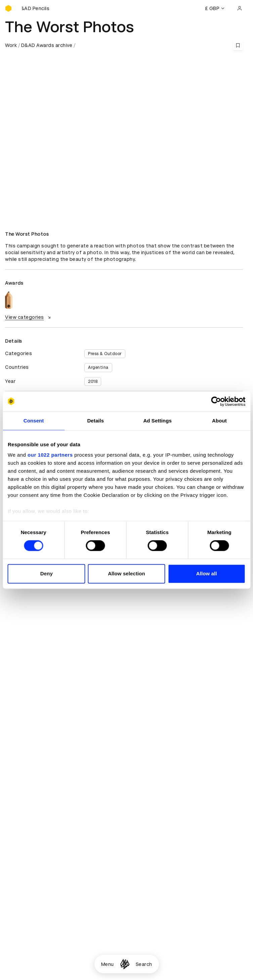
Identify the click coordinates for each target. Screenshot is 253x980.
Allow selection (126, 573)
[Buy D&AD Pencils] (39, 8)
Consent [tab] (34, 421)
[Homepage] (125, 964)
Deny (47, 573)
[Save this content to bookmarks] (238, 45)
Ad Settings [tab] (157, 421)
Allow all (207, 573)
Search (144, 964)
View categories (29, 317)
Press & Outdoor (105, 354)
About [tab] (219, 421)
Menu (108, 964)
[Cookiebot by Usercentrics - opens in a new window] (216, 401)
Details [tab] (95, 421)
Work (11, 45)
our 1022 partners (50, 455)
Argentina (98, 367)
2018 (93, 382)
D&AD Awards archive (47, 45)
